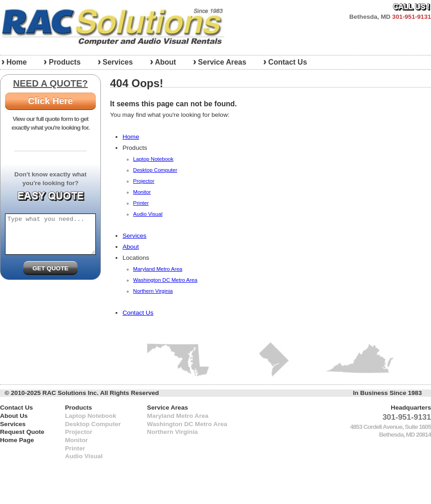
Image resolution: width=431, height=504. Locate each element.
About (166, 62)
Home (131, 137)
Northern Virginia (153, 291)
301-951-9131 (412, 17)
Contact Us (287, 62)
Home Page (17, 440)
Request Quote (22, 432)
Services (118, 62)
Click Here (50, 101)
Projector (144, 181)
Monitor (142, 192)
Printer (141, 203)
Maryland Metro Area (157, 269)
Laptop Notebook (153, 159)
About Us (14, 416)
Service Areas (222, 62)
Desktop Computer (155, 170)
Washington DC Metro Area (165, 280)
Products (64, 62)
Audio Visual (148, 214)
